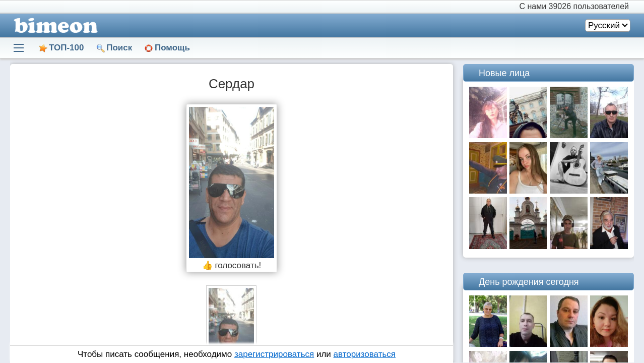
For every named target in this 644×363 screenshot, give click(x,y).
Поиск (119, 48)
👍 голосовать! (232, 265)
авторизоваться (365, 354)
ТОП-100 (66, 48)
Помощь (172, 48)
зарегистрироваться (274, 354)
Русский (604, 25)
